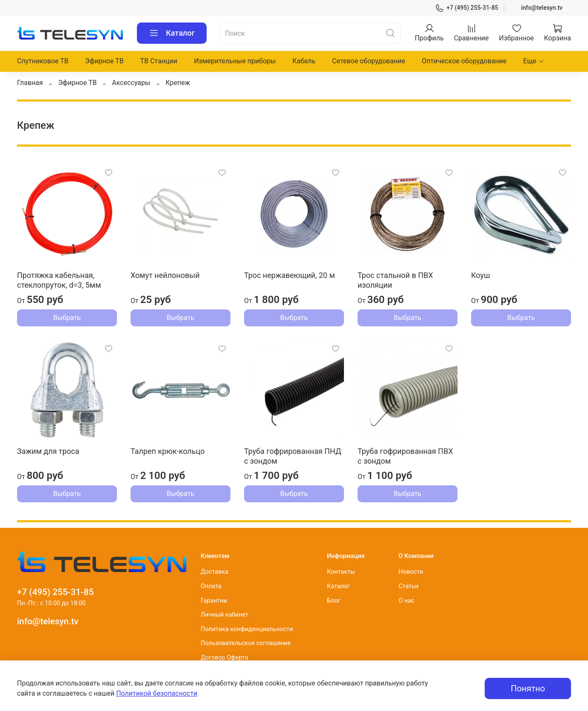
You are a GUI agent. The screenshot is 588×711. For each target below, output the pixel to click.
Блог (334, 601)
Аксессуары (131, 83)
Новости (411, 572)
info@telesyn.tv (542, 8)
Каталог (172, 33)
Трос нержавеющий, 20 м (290, 275)
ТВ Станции (159, 61)
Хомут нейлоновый (165, 275)
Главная (30, 83)
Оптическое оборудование (464, 61)
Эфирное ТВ (104, 61)
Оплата (211, 586)
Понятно (528, 688)
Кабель (304, 61)
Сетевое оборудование (369, 61)
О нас (406, 601)
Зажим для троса (48, 451)
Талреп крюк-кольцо (168, 451)
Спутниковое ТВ (43, 61)
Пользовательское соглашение (246, 643)
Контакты (341, 572)
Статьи (408, 586)
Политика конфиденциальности (247, 629)
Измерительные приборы (235, 61)
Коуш (481, 275)
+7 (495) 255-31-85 (467, 8)
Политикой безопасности (157, 693)
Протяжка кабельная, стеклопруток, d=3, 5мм (59, 280)
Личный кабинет (224, 615)
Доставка (214, 572)
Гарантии (214, 601)
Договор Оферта (224, 658)
